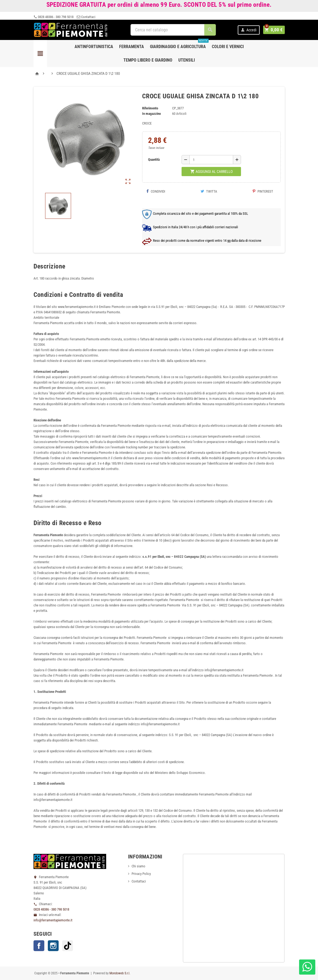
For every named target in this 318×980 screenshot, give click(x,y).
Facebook (39, 946)
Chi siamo (138, 866)
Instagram (53, 946)
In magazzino (151, 114)
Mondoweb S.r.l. (120, 973)
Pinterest (263, 191)
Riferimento (150, 108)
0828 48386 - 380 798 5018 (53, 17)
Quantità (154, 160)
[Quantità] (211, 160)
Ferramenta (132, 47)
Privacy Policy (141, 874)
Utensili (187, 60)
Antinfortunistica (94, 47)
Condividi (156, 191)
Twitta (209, 191)
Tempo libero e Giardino (148, 60)
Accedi (250, 30)
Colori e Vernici (228, 47)
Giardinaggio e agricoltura (179, 45)
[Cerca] (174, 30)
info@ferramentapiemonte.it (53, 920)
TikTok (68, 946)
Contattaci (86, 17)
